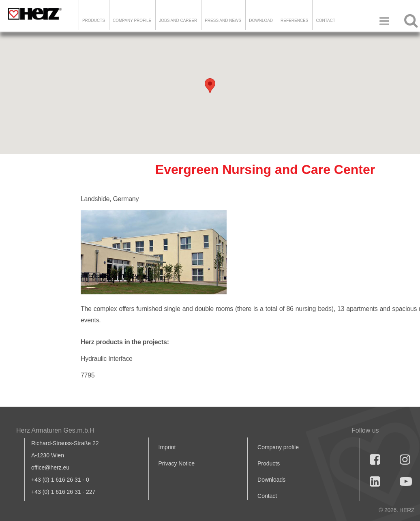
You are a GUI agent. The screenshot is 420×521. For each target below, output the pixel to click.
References (294, 20)
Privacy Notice (177, 463)
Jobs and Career (178, 20)
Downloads (271, 480)
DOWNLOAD (261, 20)
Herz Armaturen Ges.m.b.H (55, 430)
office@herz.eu (50, 467)
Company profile (278, 447)
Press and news (223, 20)
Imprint (167, 447)
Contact (326, 20)
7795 (88, 375)
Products (94, 20)
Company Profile (132, 20)
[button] (210, 86)
